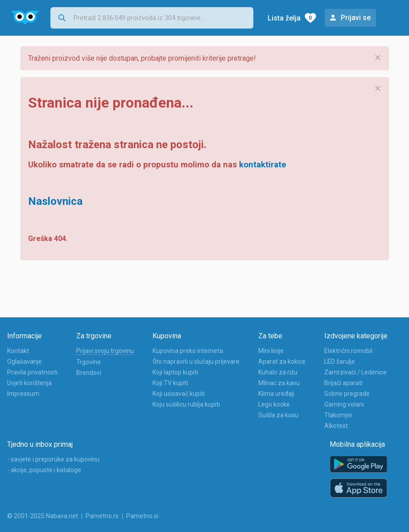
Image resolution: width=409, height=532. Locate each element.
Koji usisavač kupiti (179, 394)
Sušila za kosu (278, 415)
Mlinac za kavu (279, 383)
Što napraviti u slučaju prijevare (196, 362)
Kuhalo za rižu (278, 372)
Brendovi (89, 373)
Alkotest (336, 426)
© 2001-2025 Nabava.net (43, 516)
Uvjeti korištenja (29, 383)
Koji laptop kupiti (175, 372)
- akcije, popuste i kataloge (44, 470)
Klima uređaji (276, 394)
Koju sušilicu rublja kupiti (186, 404)
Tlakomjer (339, 415)
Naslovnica (55, 201)
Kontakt (18, 351)
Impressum (23, 394)
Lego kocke (274, 404)
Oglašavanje (25, 362)
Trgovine (89, 362)
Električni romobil (348, 351)
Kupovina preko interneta (188, 351)
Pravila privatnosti (32, 372)
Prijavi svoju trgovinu (105, 351)
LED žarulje (340, 362)
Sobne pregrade (347, 394)
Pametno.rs (102, 516)
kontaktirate (263, 165)
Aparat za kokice (282, 362)
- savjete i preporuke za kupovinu (53, 459)
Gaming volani (344, 404)
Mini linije (271, 351)
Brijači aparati (343, 383)
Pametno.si (142, 516)
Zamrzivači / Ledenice (355, 372)
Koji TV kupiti (170, 383)
